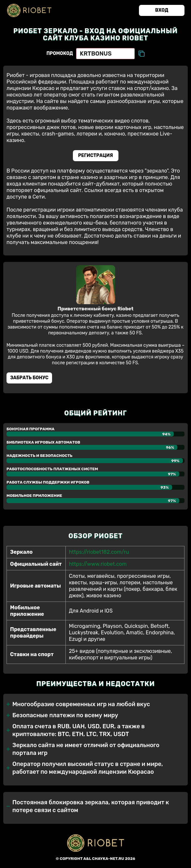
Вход (162, 10)
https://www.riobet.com (98, 564)
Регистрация (95, 155)
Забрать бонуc (29, 378)
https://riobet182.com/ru (99, 552)
